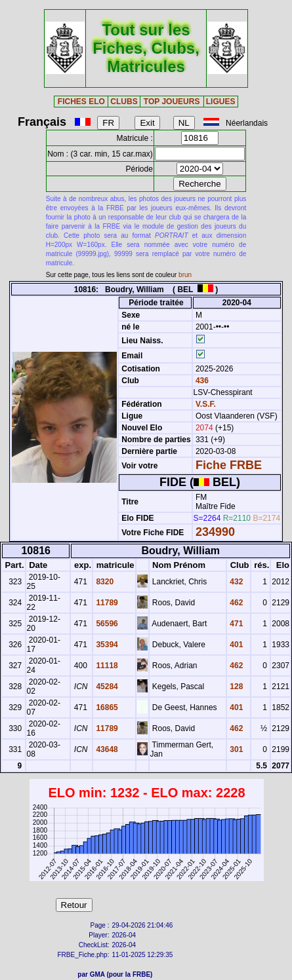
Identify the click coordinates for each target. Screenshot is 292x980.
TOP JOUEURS (172, 102)
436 (201, 381)
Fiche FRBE (229, 465)
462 (235, 603)
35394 (106, 645)
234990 (215, 532)
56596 (106, 624)
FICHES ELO (81, 102)
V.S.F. (206, 404)
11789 (106, 603)
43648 (106, 749)
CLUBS (124, 102)
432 (235, 582)
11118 (106, 666)
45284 (106, 687)
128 (235, 687)
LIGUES (221, 102)
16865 (106, 707)
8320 (104, 582)
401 (235, 645)
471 (235, 624)
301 (235, 749)
